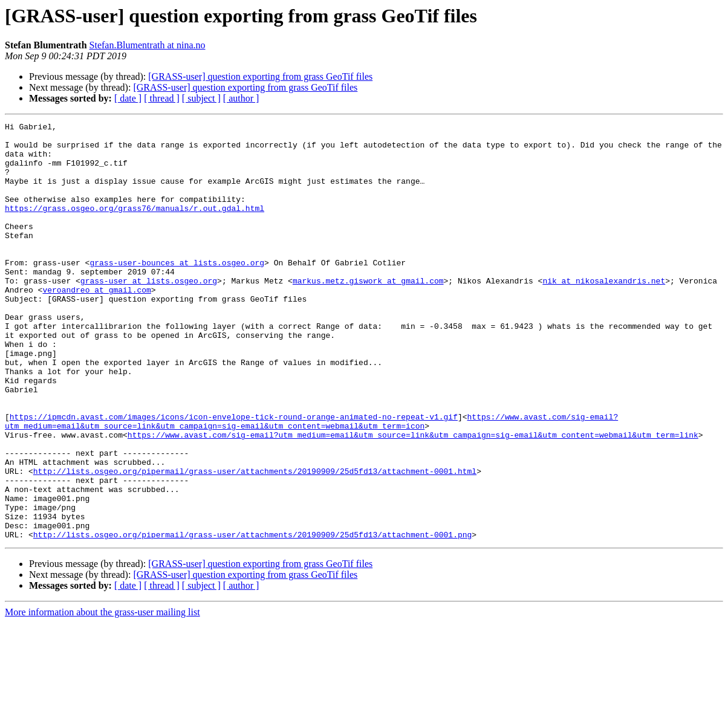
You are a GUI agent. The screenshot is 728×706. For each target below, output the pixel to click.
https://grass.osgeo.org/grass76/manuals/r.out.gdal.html (135, 226)
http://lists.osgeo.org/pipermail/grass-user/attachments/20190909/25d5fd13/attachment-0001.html (255, 542)
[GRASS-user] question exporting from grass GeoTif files (260, 76)
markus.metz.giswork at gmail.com (368, 313)
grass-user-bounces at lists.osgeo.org (177, 291)
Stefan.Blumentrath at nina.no (148, 45)
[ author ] (241, 98)
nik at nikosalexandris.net (604, 313)
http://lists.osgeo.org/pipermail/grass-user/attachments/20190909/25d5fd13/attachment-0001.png (252, 618)
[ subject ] (201, 98)
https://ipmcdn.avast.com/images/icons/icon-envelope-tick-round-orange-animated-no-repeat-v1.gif (234, 476)
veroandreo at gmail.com (96, 324)
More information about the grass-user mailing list (102, 695)
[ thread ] (162, 98)
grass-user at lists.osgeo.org (149, 313)
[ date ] (128, 98)
